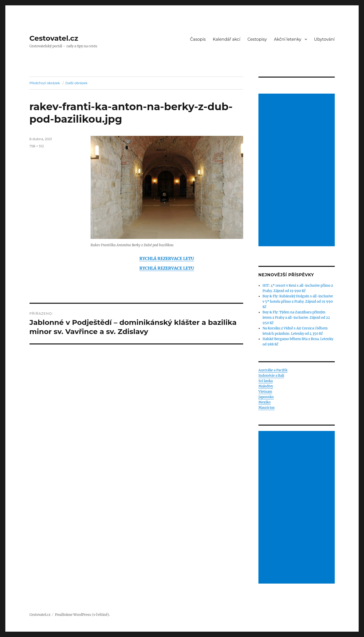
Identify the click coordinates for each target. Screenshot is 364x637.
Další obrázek (76, 83)
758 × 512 (37, 146)
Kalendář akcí (227, 39)
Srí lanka (266, 381)
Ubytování (324, 39)
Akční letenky (288, 39)
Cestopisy (257, 39)
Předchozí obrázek (45, 83)
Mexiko (265, 402)
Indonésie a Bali (271, 376)
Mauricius (267, 408)
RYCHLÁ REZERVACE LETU (167, 258)
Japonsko (266, 397)
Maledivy (266, 386)
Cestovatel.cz (54, 38)
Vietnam (265, 392)
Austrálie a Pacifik (273, 370)
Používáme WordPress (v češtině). (82, 615)
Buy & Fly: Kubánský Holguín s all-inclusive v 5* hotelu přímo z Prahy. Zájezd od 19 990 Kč (298, 302)
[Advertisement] (297, 170)
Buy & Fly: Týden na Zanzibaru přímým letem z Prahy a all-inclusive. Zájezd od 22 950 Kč (296, 318)
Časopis (198, 39)
